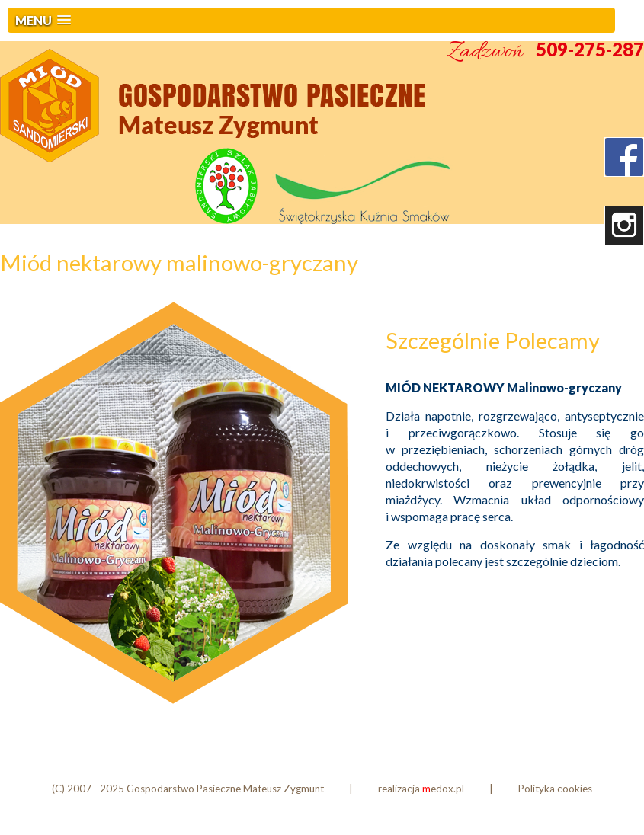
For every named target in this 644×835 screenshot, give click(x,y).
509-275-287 (590, 49)
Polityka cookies (555, 789)
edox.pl (443, 789)
